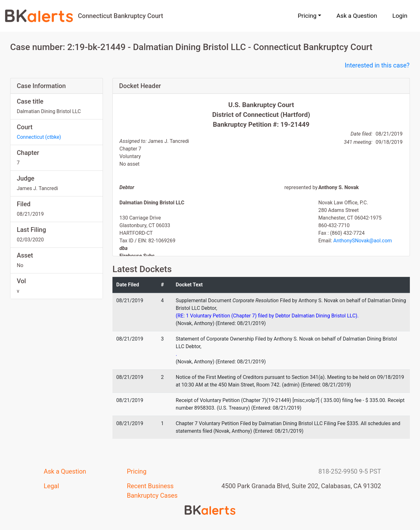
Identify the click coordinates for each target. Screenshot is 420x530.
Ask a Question (357, 16)
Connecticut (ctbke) (39, 137)
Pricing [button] (307, 16)
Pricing (137, 471)
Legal (51, 486)
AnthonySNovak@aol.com (363, 241)
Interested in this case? (377, 65)
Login (400, 16)
